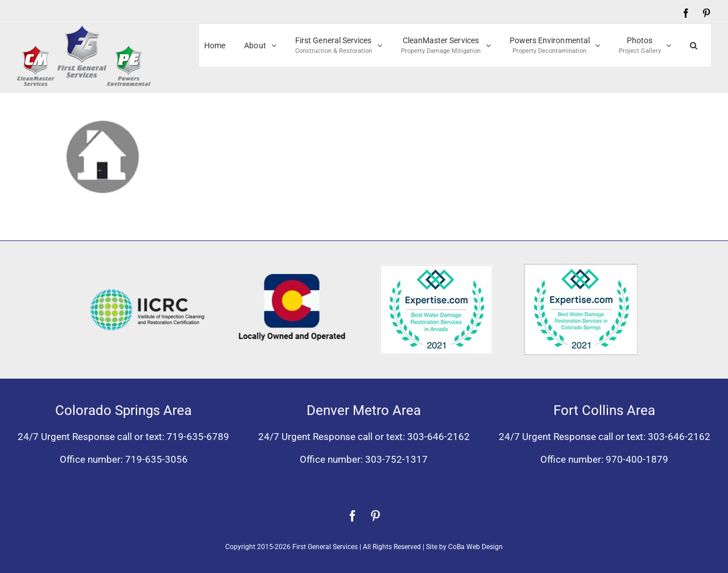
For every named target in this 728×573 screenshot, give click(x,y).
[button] (694, 45)
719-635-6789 (198, 437)
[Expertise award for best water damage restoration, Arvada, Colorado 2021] (436, 269)
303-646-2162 (439, 437)
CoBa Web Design (475, 547)
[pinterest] (375, 516)
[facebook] (353, 516)
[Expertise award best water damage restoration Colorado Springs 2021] (581, 268)
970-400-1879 (637, 459)
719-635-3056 (156, 459)
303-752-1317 (396, 459)
